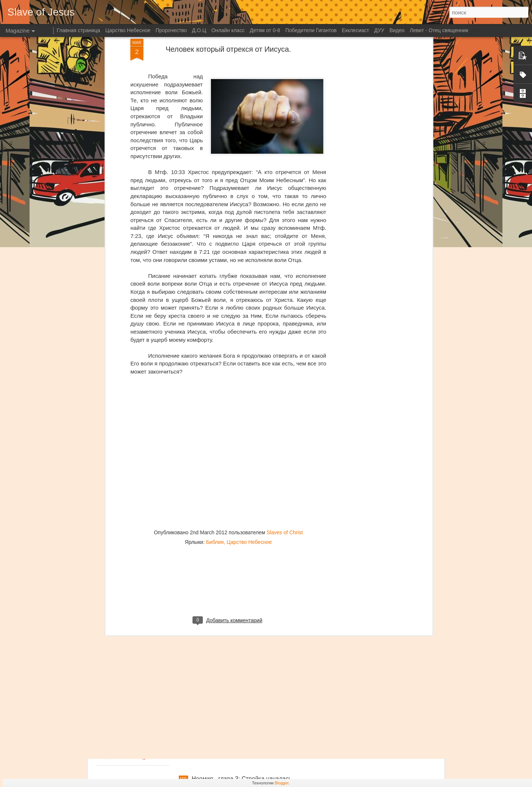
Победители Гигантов (311, 30)
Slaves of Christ (284, 402)
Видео (397, 30)
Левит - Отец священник (439, 30)
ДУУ (379, 30)
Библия (215, 412)
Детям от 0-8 (265, 30)
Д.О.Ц (199, 30)
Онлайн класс (228, 30)
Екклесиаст (355, 30)
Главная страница (79, 30)
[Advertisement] (228, 460)
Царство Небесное (249, 412)
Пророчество (171, 30)
